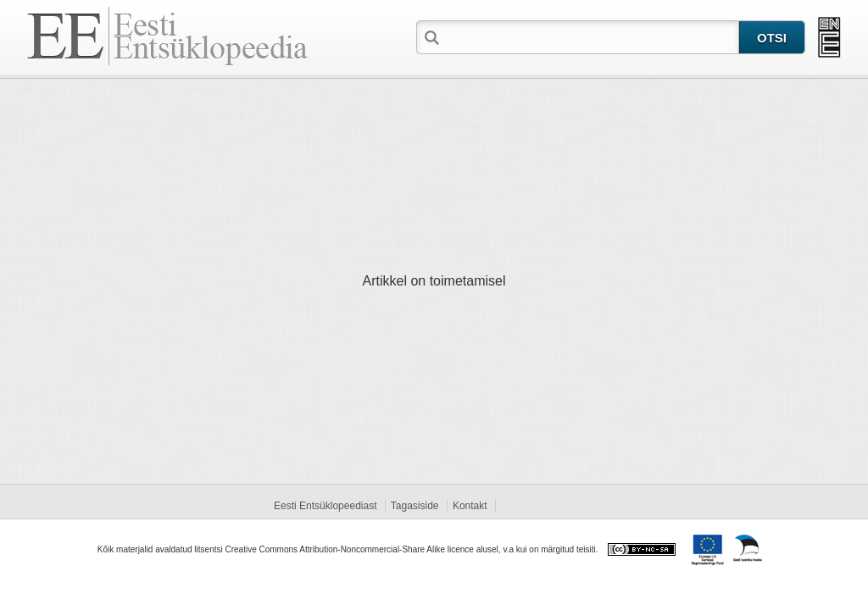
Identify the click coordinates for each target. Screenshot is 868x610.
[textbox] (591, 36)
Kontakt (470, 506)
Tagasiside (415, 506)
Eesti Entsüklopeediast (325, 506)
